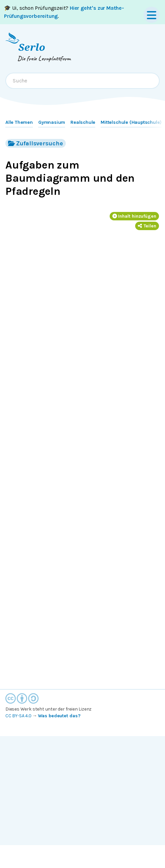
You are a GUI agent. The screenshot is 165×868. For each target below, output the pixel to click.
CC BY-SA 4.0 (18, 716)
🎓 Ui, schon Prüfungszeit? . (64, 12)
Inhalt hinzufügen (134, 216)
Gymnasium (52, 122)
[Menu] (152, 15)
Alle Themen (19, 122)
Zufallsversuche (36, 143)
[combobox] (82, 81)
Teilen (147, 226)
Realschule (83, 122)
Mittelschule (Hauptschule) (131, 122)
